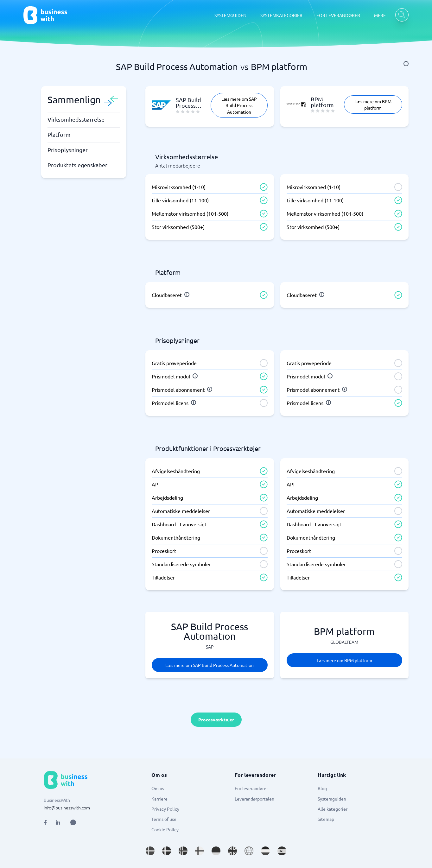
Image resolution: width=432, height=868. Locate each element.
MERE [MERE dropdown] (380, 15)
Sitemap (326, 819)
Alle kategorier (333, 809)
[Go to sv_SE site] (150, 851)
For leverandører (251, 788)
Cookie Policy (165, 829)
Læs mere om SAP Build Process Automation (239, 105)
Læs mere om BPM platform (373, 105)
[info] (406, 64)
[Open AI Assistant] (73, 822)
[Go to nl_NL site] (265, 851)
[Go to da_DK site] (167, 851)
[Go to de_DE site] (216, 851)
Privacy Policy (165, 809)
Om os (158, 788)
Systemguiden (332, 799)
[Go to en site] (249, 851)
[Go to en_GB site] (232, 851)
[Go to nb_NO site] (183, 851)
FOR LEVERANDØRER (338, 15)
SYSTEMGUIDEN (230, 15)
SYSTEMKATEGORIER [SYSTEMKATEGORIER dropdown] (281, 15)
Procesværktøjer (216, 719)
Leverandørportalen (254, 799)
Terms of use (164, 819)
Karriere (159, 799)
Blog (322, 788)
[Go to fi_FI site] (200, 851)
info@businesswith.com (67, 808)
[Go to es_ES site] (282, 851)
